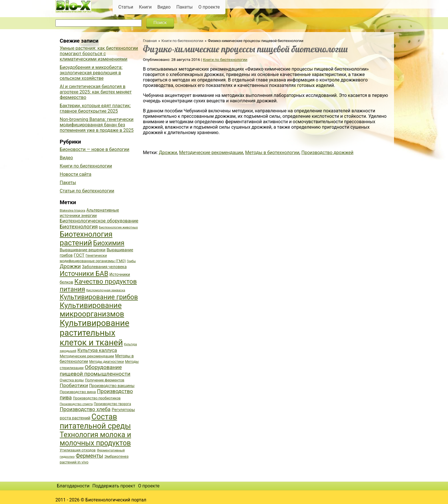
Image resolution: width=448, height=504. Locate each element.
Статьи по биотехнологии (87, 191)
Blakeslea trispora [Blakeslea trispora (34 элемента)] (72, 211)
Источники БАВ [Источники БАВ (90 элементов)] (84, 274)
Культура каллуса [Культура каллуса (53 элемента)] (97, 350)
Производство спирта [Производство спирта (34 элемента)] (76, 404)
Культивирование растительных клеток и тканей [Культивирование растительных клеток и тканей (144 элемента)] (94, 333)
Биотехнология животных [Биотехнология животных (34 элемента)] (118, 227)
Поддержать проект (114, 486)
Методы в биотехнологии (272, 153)
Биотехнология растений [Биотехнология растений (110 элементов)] (86, 238)
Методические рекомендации (211, 153)
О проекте (209, 7)
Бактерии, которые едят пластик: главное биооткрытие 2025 (95, 108)
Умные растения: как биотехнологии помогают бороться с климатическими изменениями (99, 54)
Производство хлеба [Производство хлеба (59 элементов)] (85, 409)
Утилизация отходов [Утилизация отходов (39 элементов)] (78, 450)
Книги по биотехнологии (182, 41)
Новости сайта (76, 174)
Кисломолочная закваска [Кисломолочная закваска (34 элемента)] (106, 290)
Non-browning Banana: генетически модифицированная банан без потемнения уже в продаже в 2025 (97, 125)
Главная (150, 41)
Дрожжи (168, 153)
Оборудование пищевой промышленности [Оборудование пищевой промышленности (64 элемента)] (95, 370)
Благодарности (73, 486)
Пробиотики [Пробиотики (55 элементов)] (74, 385)
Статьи (126, 7)
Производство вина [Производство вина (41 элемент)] (78, 392)
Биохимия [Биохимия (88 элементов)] (109, 243)
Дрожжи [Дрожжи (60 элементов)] (70, 266)
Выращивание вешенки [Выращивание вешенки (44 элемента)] (83, 250)
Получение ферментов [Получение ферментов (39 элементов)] (105, 380)
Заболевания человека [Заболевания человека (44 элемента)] (104, 267)
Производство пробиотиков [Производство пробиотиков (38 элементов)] (97, 398)
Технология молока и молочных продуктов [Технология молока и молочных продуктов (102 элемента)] (95, 439)
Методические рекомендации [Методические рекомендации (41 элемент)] (87, 356)
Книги (145, 7)
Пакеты (184, 7)
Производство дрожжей (327, 153)
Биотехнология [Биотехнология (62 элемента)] (79, 227)
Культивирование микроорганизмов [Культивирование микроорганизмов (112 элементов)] (92, 310)
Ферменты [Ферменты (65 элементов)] (89, 456)
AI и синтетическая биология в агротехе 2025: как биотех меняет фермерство (96, 92)
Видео (164, 7)
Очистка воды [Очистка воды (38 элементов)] (72, 380)
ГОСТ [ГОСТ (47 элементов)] (79, 255)
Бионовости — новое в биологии (95, 149)
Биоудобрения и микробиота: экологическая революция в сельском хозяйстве (91, 73)
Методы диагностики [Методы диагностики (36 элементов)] (106, 362)
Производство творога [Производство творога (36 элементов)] (112, 404)
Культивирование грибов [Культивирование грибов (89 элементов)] (99, 297)
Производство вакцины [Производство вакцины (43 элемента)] (112, 386)
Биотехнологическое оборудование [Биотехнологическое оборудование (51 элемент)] (99, 221)
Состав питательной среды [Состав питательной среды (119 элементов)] (95, 421)
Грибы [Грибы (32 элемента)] (131, 261)
